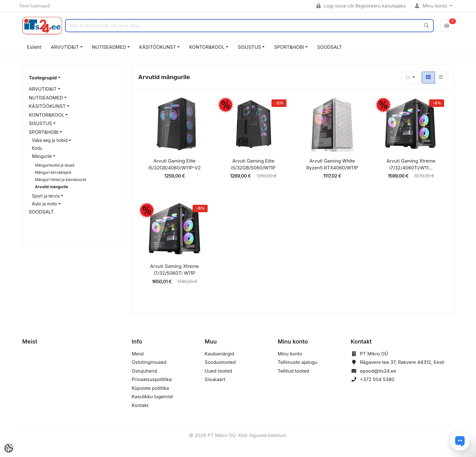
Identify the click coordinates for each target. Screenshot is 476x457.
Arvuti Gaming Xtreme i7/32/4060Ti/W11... (411, 164)
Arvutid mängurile (52, 187)
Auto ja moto (44, 204)
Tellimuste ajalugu (298, 362)
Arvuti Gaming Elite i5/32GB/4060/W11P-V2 (175, 164)
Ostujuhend (144, 371)
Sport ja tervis (46, 196)
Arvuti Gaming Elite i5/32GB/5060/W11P (253, 164)
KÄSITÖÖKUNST (158, 47)
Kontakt (140, 405)
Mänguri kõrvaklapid (53, 172)
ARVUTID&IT (65, 47)
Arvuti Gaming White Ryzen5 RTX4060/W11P (332, 164)
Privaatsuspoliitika (152, 379)
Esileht (34, 47)
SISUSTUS (249, 47)
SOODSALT (330, 47)
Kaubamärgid (219, 354)
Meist (138, 354)
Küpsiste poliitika (150, 388)
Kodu (37, 148)
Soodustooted (220, 362)
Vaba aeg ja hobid (50, 140)
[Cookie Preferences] (9, 448)
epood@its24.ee (378, 371)
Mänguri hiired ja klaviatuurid (61, 180)
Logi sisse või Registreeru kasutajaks (361, 6)
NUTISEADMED (109, 47)
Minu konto (432, 6)
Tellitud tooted (294, 371)
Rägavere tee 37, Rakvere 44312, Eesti (402, 362)
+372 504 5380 (377, 379)
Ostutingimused (149, 362)
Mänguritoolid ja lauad (55, 165)
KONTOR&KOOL (207, 47)
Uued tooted (218, 371)
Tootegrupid (43, 78)
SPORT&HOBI (289, 47)
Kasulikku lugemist (152, 397)
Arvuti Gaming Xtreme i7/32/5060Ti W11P (175, 270)
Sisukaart (215, 379)
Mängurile (42, 156)
